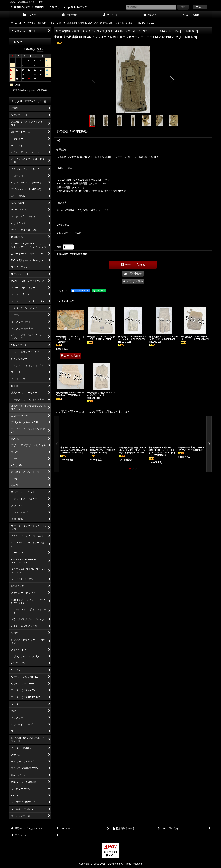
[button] (94, 80)
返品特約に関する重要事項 (72, 254)
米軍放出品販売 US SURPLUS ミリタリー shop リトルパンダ (49, 7)
